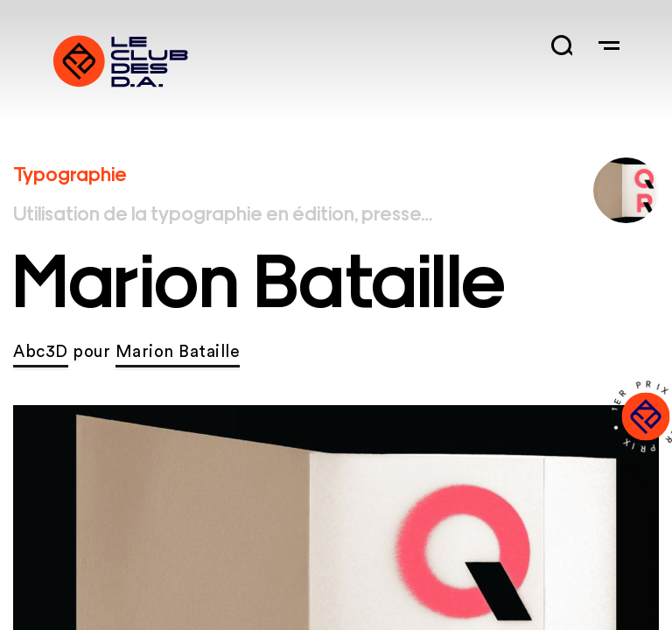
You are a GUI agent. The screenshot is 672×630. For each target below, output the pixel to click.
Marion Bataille (178, 352)
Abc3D (41, 352)
